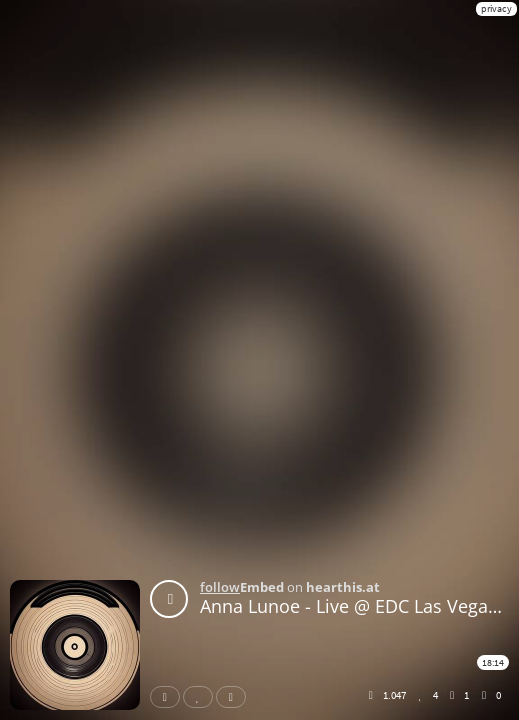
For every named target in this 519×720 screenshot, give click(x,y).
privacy (496, 8)
